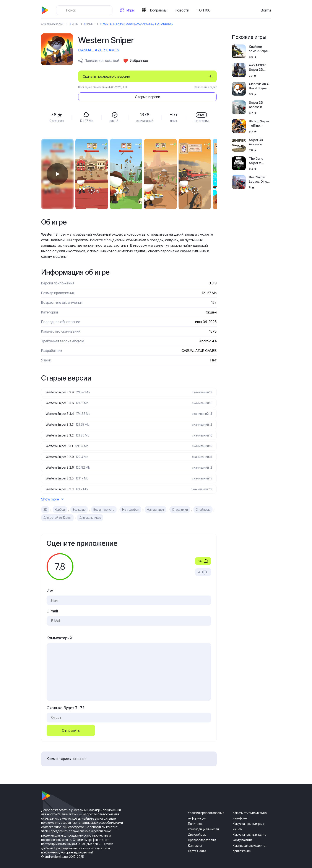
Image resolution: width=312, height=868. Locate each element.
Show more (52, 493)
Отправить (71, 724)
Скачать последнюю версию (106, 76)
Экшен (97, 24)
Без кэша (79, 503)
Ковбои (60, 503)
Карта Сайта (197, 845)
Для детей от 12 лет (57, 511)
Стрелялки (180, 503)
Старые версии (191, 76)
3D (45, 503)
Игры (132, 10)
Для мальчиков (90, 511)
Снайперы (203, 503)
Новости (184, 10)
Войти (266, 10)
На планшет (156, 503)
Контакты (195, 839)
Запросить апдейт (206, 87)
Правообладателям (202, 834)
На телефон (131, 503)
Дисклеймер (197, 828)
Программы (160, 10)
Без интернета (104, 503)
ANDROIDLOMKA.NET (55, 24)
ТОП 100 (205, 10)
